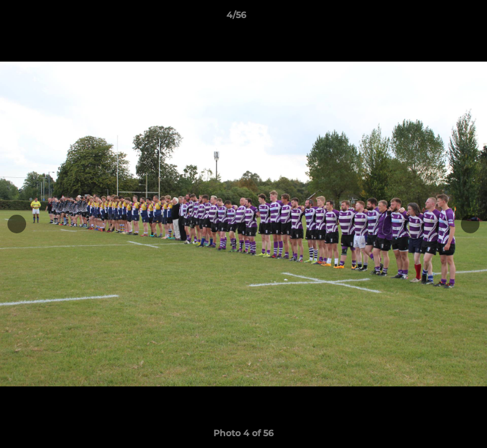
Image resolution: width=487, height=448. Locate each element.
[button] (435, 18)
